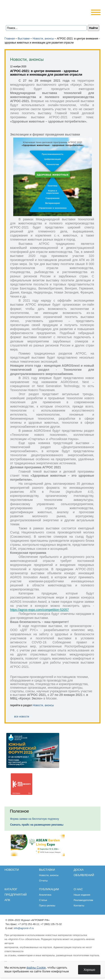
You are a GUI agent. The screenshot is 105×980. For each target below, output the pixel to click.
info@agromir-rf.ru (24, 928)
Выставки (24, 39)
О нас (78, 889)
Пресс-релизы (47, 905)
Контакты (79, 905)
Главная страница (25, 19)
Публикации (49, 889)
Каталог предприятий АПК (16, 895)
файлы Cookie (36, 968)
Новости (12, 870)
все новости (22, 716)
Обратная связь (31, 19)
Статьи (43, 900)
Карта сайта (37, 19)
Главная (10, 39)
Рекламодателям (83, 900)
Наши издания (82, 895)
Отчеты (43, 881)
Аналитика (45, 895)
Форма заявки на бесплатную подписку (35, 819)
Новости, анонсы (43, 39)
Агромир (33, 10)
